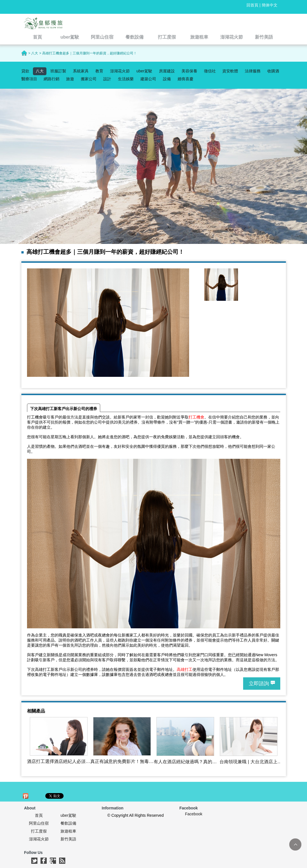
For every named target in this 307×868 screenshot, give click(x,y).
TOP (295, 844)
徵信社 (210, 71)
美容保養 (189, 71)
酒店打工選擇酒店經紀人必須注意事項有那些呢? (59, 762)
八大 (40, 71)
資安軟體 (230, 71)
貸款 (25, 71)
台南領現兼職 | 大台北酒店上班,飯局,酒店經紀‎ (248, 762)
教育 (99, 71)
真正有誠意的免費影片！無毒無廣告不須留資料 (122, 762)
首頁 (39, 815)
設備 (167, 79)
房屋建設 (167, 71)
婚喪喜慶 (185, 79)
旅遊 (70, 79)
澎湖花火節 (120, 71)
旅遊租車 (68, 831)
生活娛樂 (126, 79)
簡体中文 (270, 5)
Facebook (194, 814)
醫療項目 (29, 79)
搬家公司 (89, 79)
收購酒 (273, 71)
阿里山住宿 (39, 823)
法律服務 (253, 71)
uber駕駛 (144, 71)
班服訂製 (58, 71)
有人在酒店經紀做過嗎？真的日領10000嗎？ (185, 762)
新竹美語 (68, 839)
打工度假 (39, 831)
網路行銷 (51, 79)
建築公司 (148, 79)
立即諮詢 (259, 684)
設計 (107, 79)
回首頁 (252, 5)
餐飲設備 (68, 823)
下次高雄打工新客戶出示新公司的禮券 (64, 409)
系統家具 (81, 71)
